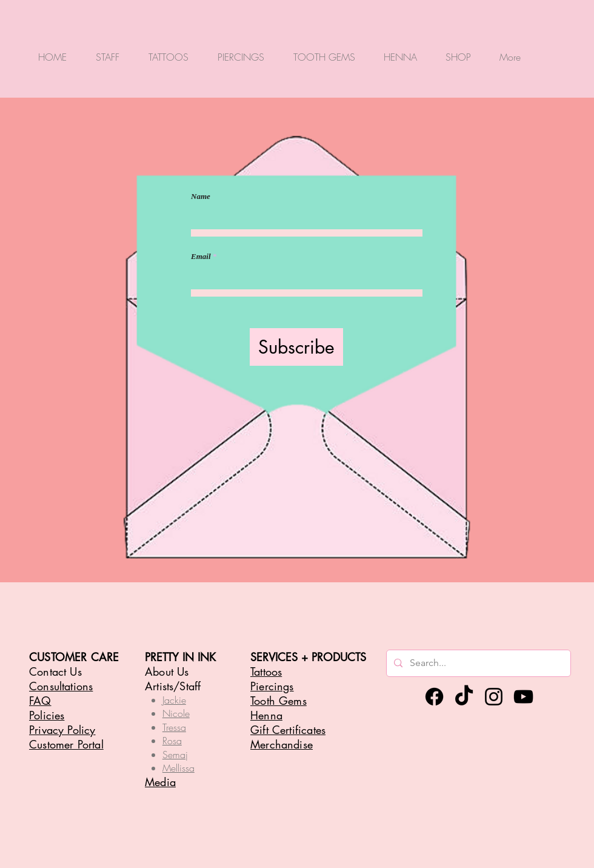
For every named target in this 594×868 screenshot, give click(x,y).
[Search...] (477, 663)
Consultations (61, 686)
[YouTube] (523, 697)
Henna (266, 715)
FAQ (40, 701)
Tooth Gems (279, 701)
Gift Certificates (288, 730)
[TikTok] (464, 697)
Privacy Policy (62, 730)
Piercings (272, 686)
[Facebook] (434, 697)
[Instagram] (494, 697)
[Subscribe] (296, 347)
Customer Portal (66, 744)
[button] (108, 51)
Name (201, 196)
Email (201, 256)
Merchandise (282, 744)
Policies (47, 715)
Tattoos (266, 671)
